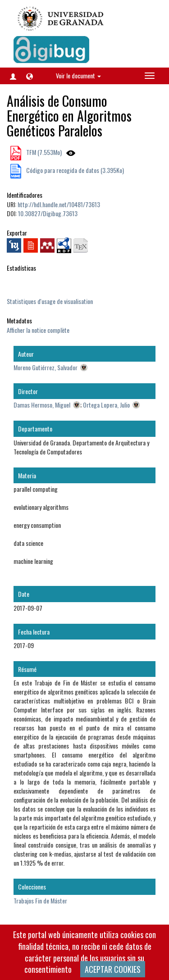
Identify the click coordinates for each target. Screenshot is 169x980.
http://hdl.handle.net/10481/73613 (59, 204)
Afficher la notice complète (38, 330)
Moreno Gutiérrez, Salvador (46, 367)
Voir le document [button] (78, 75)
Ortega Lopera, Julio (106, 405)
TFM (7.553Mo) (43, 152)
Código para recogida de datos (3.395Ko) (74, 170)
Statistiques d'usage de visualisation (50, 301)
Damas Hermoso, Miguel (42, 405)
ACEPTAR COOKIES (113, 969)
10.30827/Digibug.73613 (48, 213)
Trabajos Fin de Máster (40, 901)
